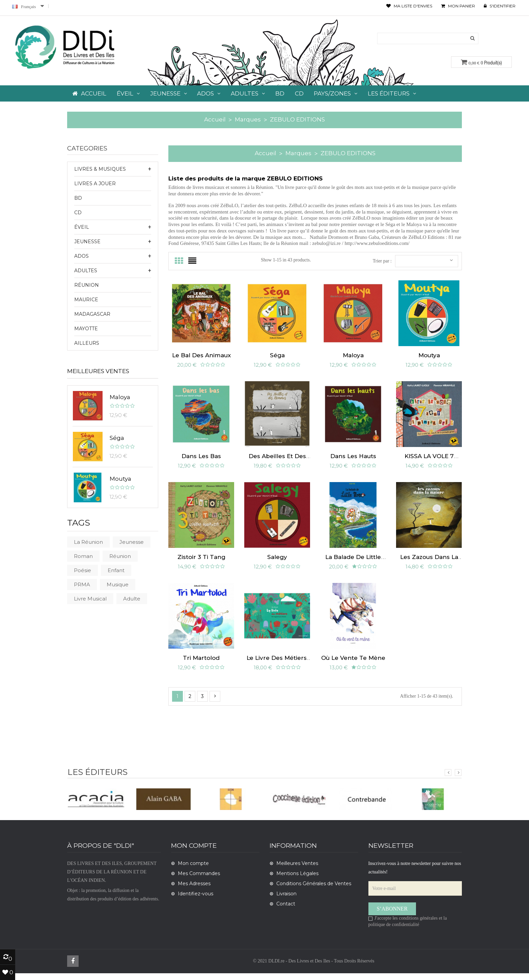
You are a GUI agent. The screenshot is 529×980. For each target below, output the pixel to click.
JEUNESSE (87, 242)
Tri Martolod (201, 665)
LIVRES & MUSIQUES (100, 169)
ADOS (81, 256)
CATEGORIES (87, 149)
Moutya (120, 479)
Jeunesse (132, 542)
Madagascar (92, 314)
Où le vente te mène (353, 665)
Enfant (116, 570)
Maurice (86, 300)
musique (118, 584)
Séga (117, 438)
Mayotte (86, 329)
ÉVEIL (82, 227)
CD (78, 213)
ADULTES (86, 271)
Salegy (277, 562)
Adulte (132, 599)
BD (78, 198)
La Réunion (88, 542)
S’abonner (392, 915)
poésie (82, 570)
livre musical (90, 599)
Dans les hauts (353, 459)
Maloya (120, 397)
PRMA (82, 584)
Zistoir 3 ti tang (201, 562)
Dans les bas (201, 459)
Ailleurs (87, 343)
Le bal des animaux (201, 357)
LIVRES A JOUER (95, 184)
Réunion (87, 285)
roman (83, 556)
